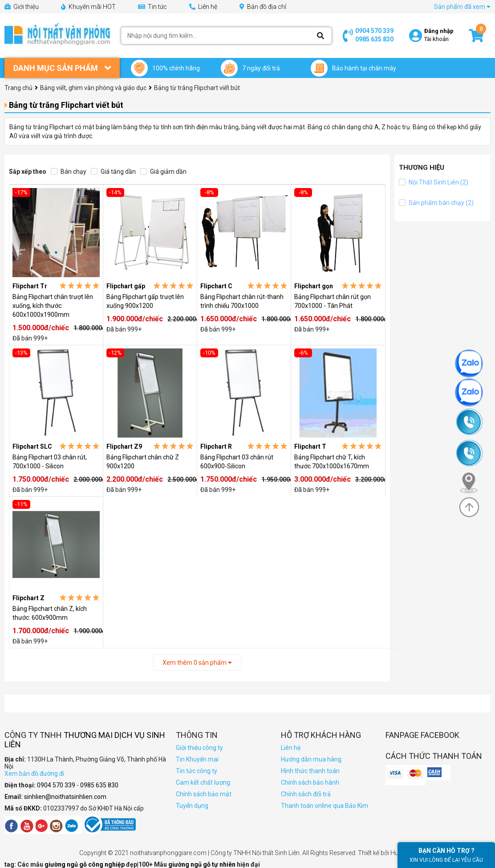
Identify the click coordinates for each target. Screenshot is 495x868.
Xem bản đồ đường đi (34, 774)
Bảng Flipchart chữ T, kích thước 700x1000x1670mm (332, 462)
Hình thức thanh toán (310, 771)
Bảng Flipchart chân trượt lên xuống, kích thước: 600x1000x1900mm (53, 306)
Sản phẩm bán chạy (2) (436, 203)
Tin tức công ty (197, 771)
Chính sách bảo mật (204, 794)
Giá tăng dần (113, 172)
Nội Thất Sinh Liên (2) (434, 182)
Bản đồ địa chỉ (263, 7)
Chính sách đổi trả (306, 794)
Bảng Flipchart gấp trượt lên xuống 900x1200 (145, 301)
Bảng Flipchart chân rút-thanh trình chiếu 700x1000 (242, 301)
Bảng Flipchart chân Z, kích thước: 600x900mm (50, 613)
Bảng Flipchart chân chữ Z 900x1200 (143, 462)
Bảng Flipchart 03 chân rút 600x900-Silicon (237, 462)
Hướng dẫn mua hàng (311, 759)
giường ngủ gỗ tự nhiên (203, 864)
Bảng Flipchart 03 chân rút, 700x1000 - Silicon (50, 462)
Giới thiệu (22, 7)
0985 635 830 (374, 39)
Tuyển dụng (192, 806)
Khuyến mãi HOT (88, 7)
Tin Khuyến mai (197, 759)
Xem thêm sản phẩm (197, 663)
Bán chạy (69, 172)
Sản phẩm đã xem (462, 7)
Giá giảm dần (163, 172)
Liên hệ (203, 7)
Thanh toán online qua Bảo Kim (325, 806)
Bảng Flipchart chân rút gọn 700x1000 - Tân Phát (333, 301)
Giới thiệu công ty (199, 748)
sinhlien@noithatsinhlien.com (65, 797)
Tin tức (152, 7)
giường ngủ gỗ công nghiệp (85, 864)
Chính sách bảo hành (310, 782)
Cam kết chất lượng (203, 782)
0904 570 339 (374, 31)
